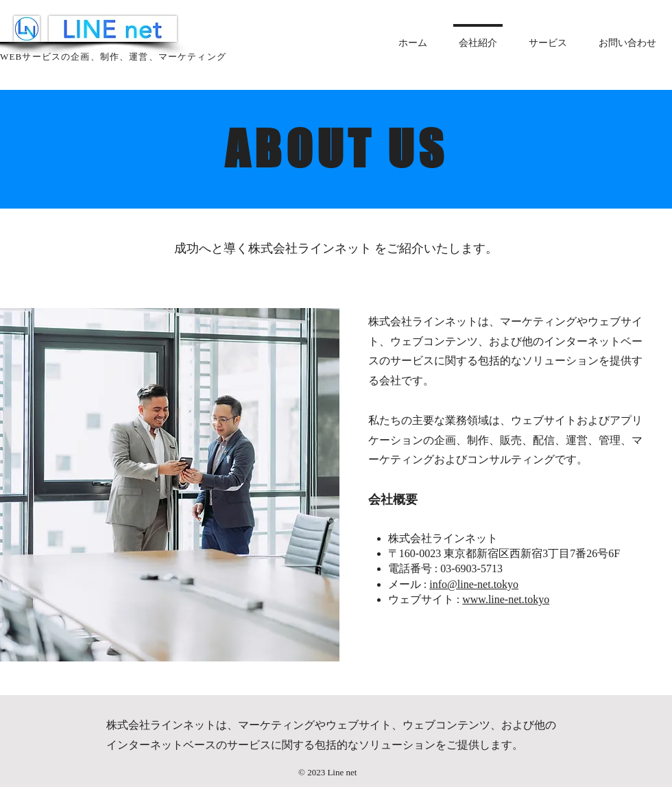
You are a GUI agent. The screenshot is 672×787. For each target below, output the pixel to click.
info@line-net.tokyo (474, 584)
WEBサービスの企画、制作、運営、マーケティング (113, 57)
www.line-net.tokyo (506, 599)
